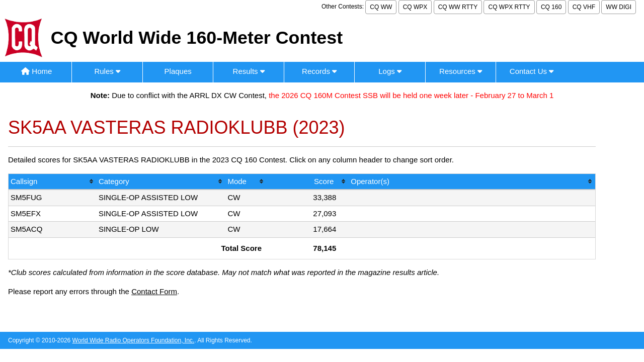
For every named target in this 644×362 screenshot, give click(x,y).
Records (319, 71)
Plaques (178, 71)
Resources (461, 71)
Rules (107, 71)
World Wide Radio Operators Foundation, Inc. (134, 340)
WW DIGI (619, 7)
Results (249, 71)
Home (36, 71)
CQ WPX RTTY (509, 7)
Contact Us (532, 71)
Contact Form (154, 291)
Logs (390, 71)
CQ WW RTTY (458, 7)
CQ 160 (551, 7)
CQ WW (381, 7)
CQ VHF (584, 7)
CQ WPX (415, 7)
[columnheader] (53, 182)
